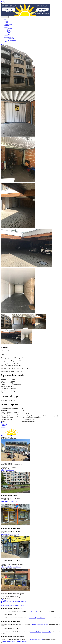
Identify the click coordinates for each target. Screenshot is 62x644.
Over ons (9, 28)
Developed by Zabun (21, 641)
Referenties (7, 26)
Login (9, 30)
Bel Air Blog (10, 39)
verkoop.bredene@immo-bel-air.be (10, 534)
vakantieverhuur (8, 24)
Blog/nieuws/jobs (8, 37)
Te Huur (6, 23)
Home (5, 20)
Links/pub (6, 42)
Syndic (6, 27)
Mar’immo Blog (11, 40)
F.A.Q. (9, 33)
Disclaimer (3, 641)
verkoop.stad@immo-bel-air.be (9, 501)
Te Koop (6, 21)
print (3, 44)
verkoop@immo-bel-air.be (8, 470)
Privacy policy (11, 641)
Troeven (9, 31)
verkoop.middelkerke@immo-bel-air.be (11, 567)
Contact (9, 34)
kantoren (6, 36)
